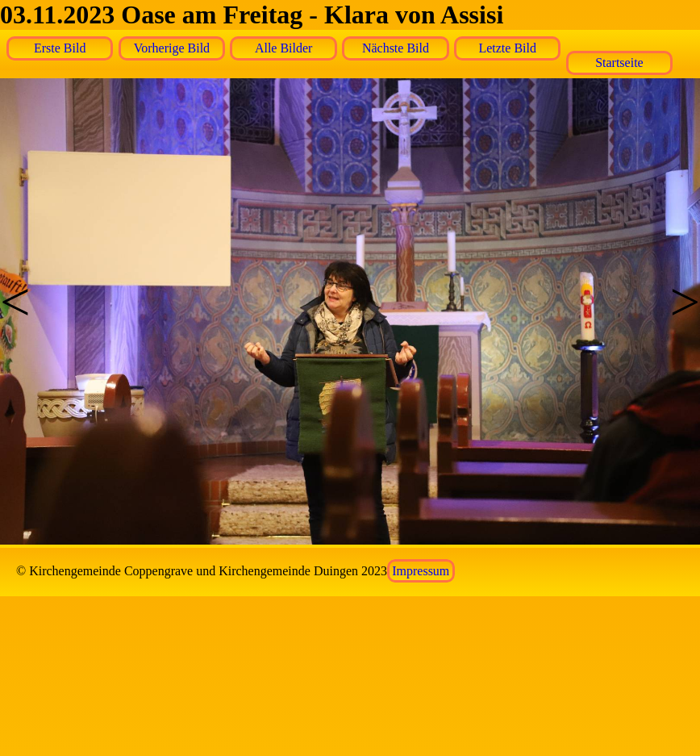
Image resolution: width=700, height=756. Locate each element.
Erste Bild (60, 48)
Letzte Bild (507, 48)
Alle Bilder (284, 48)
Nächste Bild (396, 48)
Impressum (421, 571)
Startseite (619, 63)
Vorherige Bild (172, 48)
